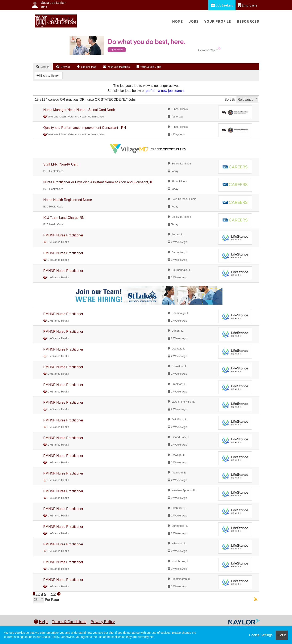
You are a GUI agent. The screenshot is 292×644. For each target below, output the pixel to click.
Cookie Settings (261, 635)
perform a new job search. (165, 91)
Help (41, 621)
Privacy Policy (103, 621)
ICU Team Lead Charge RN (64, 218)
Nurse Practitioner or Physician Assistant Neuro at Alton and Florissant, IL (98, 182)
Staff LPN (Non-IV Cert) (61, 164)
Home (178, 21)
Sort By (230, 100)
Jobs (194, 21)
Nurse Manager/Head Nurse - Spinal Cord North (79, 110)
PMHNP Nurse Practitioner (63, 235)
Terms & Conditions (69, 621)
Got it (282, 635)
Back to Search (48, 76)
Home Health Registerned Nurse (68, 200)
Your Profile (218, 21)
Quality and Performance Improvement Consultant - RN (85, 128)
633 (53, 594)
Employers (248, 5)
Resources (248, 21)
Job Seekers (222, 5)
